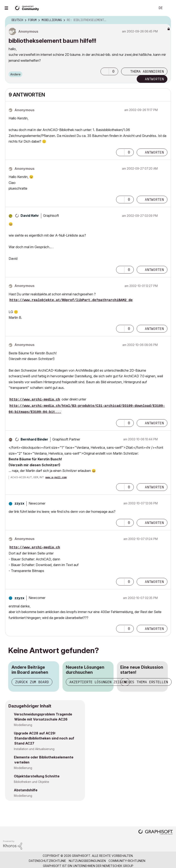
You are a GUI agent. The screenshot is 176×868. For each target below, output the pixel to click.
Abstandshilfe (26, 790)
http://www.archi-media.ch (35, 400)
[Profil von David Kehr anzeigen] (30, 216)
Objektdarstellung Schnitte (37, 776)
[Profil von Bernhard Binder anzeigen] (34, 439)
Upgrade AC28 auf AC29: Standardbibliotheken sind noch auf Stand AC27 (44, 738)
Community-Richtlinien (127, 861)
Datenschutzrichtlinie (47, 861)
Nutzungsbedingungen (87, 861)
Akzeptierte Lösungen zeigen (98, 682)
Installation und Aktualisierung (34, 749)
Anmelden (169, 8)
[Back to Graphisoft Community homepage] (28, 8)
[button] (105, 71)
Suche (148, 8)
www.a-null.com (56, 478)
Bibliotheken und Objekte (32, 782)
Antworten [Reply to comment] (154, 152)
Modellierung (23, 725)
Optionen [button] (165, 20)
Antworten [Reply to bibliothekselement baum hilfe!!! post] (154, 79)
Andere (15, 74)
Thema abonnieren (147, 71)
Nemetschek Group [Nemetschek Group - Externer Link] (118, 866)
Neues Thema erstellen (146, 682)
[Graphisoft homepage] (156, 833)
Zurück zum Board (32, 682)
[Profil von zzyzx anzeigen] (19, 503)
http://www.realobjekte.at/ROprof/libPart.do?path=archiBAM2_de (71, 300)
